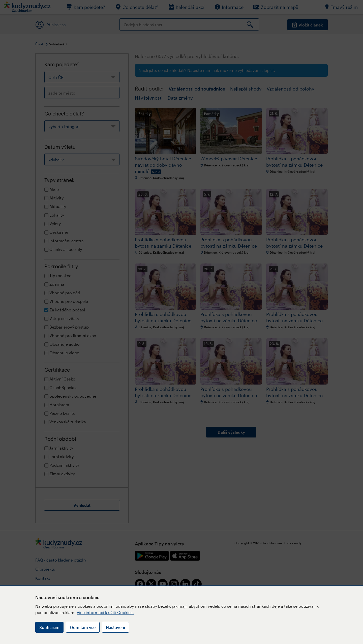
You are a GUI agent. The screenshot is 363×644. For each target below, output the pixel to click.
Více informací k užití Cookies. (105, 612)
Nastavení (115, 627)
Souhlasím (49, 627)
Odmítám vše (83, 627)
